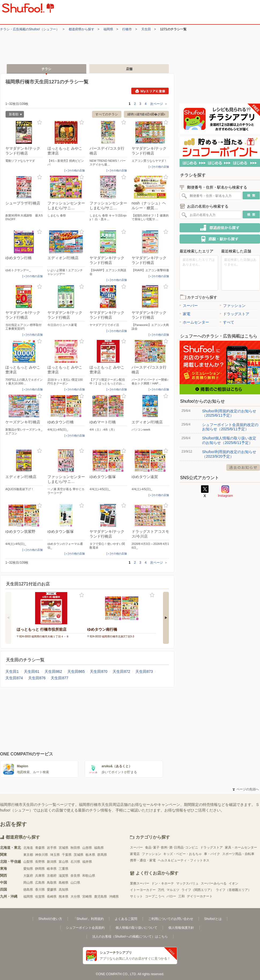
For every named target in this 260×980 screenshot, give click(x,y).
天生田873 (144, 671)
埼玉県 (55, 855)
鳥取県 (52, 883)
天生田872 (121, 671)
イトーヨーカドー (143, 890)
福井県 (87, 862)
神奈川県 (42, 855)
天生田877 (59, 678)
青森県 (40, 848)
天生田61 (32, 671)
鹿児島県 (101, 897)
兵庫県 (40, 876)
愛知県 (28, 869)
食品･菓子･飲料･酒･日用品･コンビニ (172, 847)
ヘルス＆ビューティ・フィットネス (184, 860)
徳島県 (28, 890)
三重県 (64, 869)
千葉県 (67, 855)
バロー (171, 896)
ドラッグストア (235, 314)
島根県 (64, 883)
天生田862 (53, 671)
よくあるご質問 (126, 919)
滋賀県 (64, 876)
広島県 (40, 883)
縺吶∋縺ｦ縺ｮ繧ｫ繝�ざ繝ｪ (146, 114)
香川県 (40, 890)
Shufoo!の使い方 (50, 919)
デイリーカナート (200, 896)
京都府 (52, 876)
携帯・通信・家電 (143, 860)
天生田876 (37, 678)
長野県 (40, 862)
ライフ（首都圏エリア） (233, 890)
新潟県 (52, 862)
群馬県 (102, 855)
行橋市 (127, 29)
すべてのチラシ (107, 114)
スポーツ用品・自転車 (238, 854)
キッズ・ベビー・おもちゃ (183, 854)
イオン (233, 883)
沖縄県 (114, 897)
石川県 (75, 862)
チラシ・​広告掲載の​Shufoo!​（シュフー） (30, 29)
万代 (161, 890)
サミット (136, 896)
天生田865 (76, 671)
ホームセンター (194, 322)
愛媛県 (52, 890)
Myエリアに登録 (150, 91)
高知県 (64, 890)
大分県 (75, 897)
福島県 (99, 848)
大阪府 (28, 876)
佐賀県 (40, 897)
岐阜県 (52, 869)
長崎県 (52, 897)
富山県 (64, 862)
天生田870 (99, 671)
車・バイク (212, 854)
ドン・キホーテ (163, 883)
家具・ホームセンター (241, 847)
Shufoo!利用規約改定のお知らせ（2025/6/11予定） (229, 413)
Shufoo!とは (213, 919)
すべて (227, 322)
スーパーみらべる (214, 883)
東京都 (28, 855)
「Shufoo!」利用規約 (88, 919)
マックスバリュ (187, 883)
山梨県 (28, 862)
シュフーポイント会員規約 (85, 928)
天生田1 (12, 671)
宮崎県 (87, 897)
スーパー (189, 306)
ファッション (233, 306)
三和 (181, 896)
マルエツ (173, 890)
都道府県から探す (81, 29)
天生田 (146, 29)
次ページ (159, 104)
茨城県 (79, 855)
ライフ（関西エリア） (198, 890)
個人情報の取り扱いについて (136, 928)
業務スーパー (140, 883)
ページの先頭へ (246, 789)
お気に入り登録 (40, 122)
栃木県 (90, 855)
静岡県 (40, 869)
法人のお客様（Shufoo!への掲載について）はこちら (130, 937)
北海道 (28, 848)
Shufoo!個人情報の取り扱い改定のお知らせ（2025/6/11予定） (229, 440)
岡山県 (28, 883)
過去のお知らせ (243, 467)
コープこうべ (155, 896)
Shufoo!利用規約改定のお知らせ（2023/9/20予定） (229, 454)
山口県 (75, 883)
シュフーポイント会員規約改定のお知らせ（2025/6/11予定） (230, 427)
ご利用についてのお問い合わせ (171, 919)
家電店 (135, 854)
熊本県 (64, 897)
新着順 (14, 115)
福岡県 (108, 29)
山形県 (87, 848)
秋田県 (75, 848)
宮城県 (64, 848)
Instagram (225, 491)
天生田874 (14, 678)
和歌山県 (89, 876)
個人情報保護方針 (181, 928)
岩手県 (52, 848)
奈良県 (75, 876)
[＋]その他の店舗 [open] (75, 170)
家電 (185, 314)
